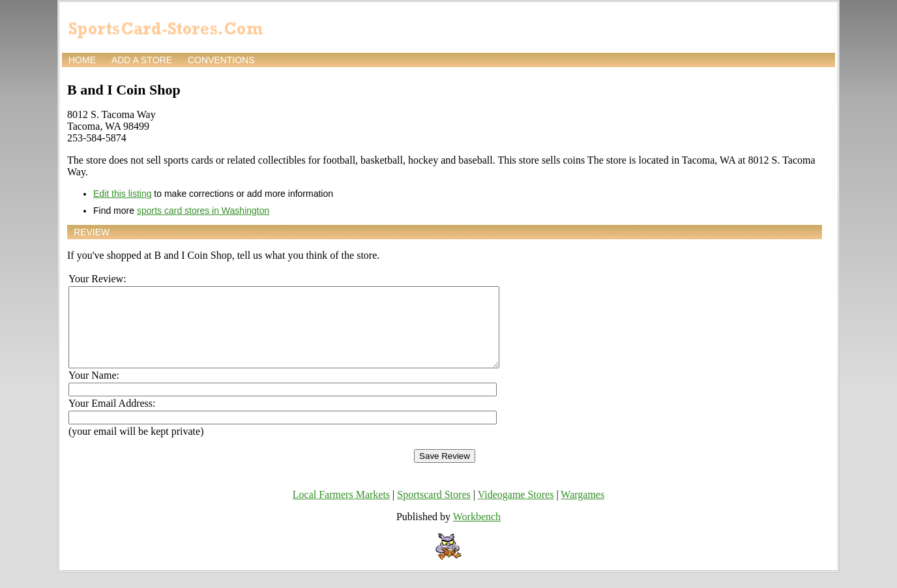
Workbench (477, 532)
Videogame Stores (516, 510)
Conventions (221, 60)
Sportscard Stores (434, 510)
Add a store (142, 60)
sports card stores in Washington (203, 211)
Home (82, 60)
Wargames (582, 510)
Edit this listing (122, 194)
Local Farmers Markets (341, 510)
